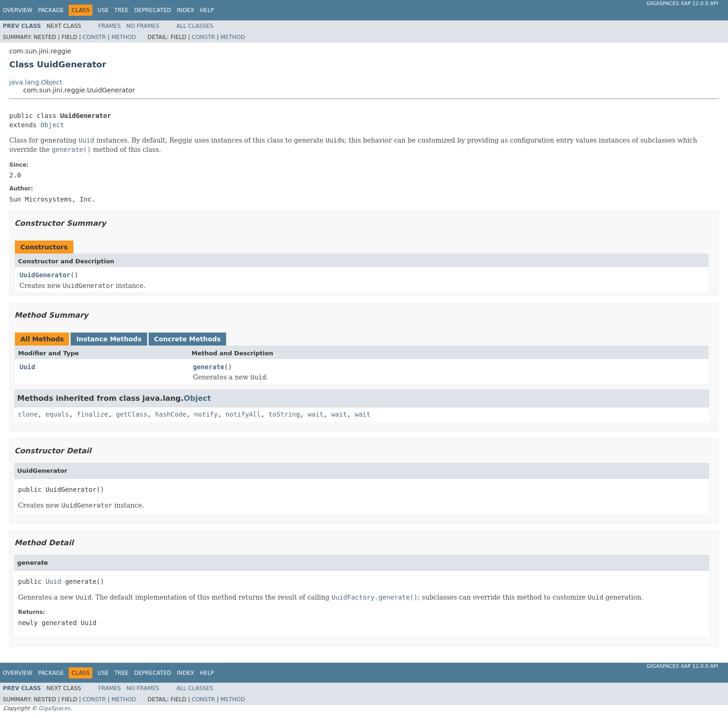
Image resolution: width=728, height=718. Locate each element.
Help (207, 10)
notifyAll (243, 414)
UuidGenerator (45, 275)
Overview (18, 10)
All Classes (195, 26)
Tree (121, 10)
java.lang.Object (36, 82)
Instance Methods (109, 339)
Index (186, 10)
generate (209, 367)
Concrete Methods (188, 339)
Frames (110, 26)
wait (316, 414)
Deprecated (153, 10)
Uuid (27, 367)
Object (52, 125)
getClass (132, 414)
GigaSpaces (54, 708)
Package (51, 10)
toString (284, 414)
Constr (94, 37)
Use (103, 10)
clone (28, 414)
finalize (92, 414)
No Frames (143, 26)
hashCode (171, 414)
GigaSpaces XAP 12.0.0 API (682, 3)
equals (57, 414)
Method (124, 37)
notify (206, 414)
